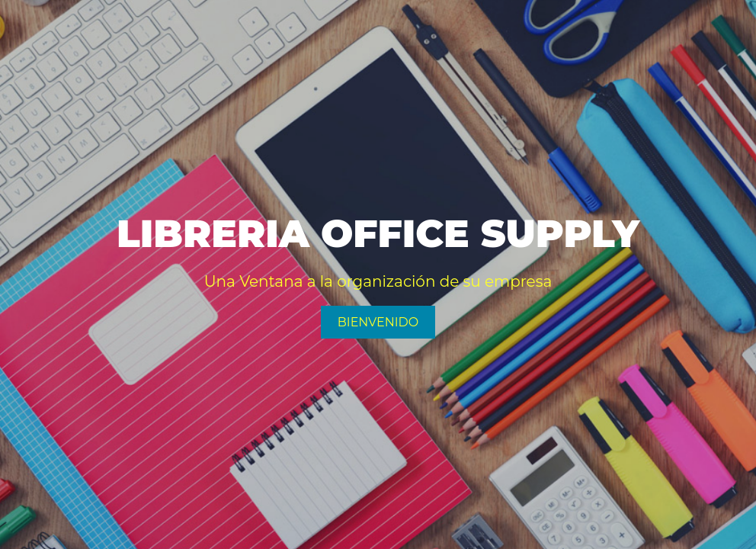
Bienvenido (378, 322)
